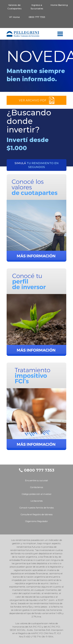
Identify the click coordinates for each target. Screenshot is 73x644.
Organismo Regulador (36, 521)
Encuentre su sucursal (36, 480)
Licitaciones (37, 501)
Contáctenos (37, 487)
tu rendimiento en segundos (37, 165)
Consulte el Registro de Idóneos (37, 514)
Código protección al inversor (37, 494)
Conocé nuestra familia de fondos (37, 508)
